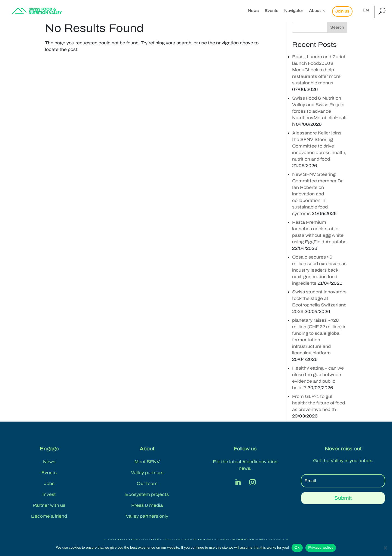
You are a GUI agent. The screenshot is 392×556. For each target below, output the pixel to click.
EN (366, 10)
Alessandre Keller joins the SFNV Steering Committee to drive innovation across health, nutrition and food (319, 146)
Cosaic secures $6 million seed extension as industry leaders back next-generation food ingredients (319, 270)
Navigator (294, 11)
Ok (297, 548)
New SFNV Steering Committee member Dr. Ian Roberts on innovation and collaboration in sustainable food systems (318, 194)
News (253, 11)
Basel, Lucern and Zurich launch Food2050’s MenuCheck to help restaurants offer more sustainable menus (319, 70)
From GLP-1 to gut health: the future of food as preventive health (318, 403)
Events (271, 11)
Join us (342, 11)
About (315, 11)
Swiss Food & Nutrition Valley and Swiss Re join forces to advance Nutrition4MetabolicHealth (319, 111)
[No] (385, 548)
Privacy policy (321, 548)
